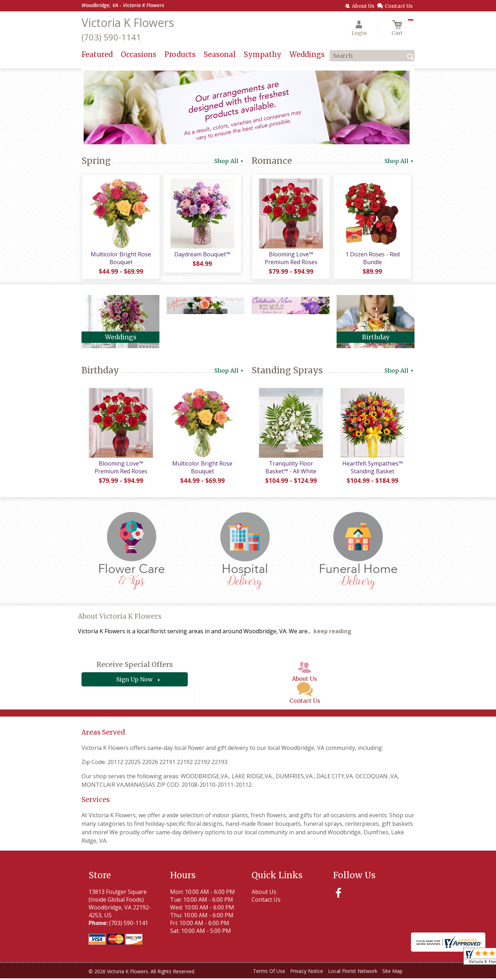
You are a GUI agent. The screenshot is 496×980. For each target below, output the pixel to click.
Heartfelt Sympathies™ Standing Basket (372, 469)
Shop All (229, 161)
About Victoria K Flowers (120, 618)
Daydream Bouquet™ (202, 255)
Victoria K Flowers (128, 23)
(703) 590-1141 (111, 37)
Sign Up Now (134, 681)
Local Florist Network (353, 973)
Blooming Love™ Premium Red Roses (291, 259)
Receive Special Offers (135, 666)
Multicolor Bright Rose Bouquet (120, 259)
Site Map (392, 973)
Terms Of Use (269, 973)
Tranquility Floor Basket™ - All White (291, 469)
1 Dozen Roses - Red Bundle (372, 259)
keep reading (332, 633)
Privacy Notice (307, 973)
